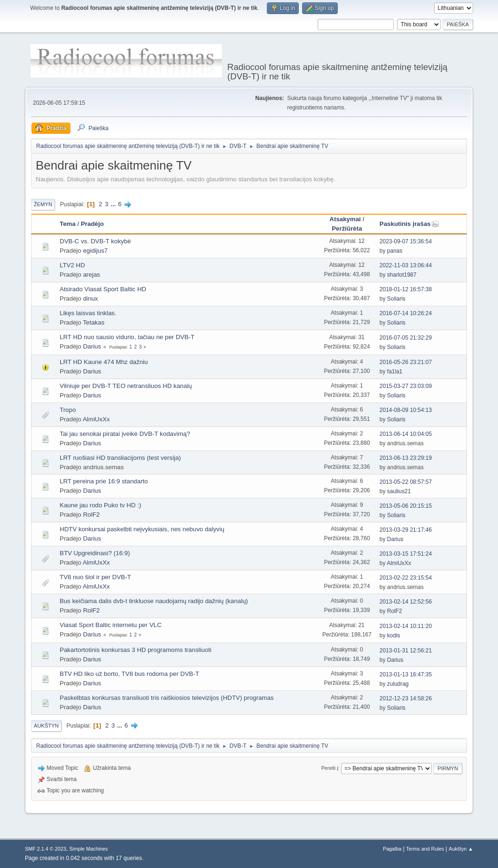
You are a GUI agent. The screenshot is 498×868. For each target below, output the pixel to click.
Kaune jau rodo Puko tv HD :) (100, 505)
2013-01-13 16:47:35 (406, 674)
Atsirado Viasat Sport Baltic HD (103, 289)
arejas (92, 275)
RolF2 (92, 515)
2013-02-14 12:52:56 (406, 602)
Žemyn (43, 204)
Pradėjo (92, 224)
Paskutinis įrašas (409, 224)
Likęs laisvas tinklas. (88, 313)
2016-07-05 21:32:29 (406, 338)
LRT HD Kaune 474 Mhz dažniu (104, 362)
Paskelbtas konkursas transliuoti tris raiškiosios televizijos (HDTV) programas (167, 698)
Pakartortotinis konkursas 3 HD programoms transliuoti (136, 650)
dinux (91, 298)
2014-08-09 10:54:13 (406, 410)
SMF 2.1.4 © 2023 (46, 849)
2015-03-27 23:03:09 (406, 386)
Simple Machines (88, 849)
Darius (92, 346)
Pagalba (392, 849)
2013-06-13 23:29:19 (406, 458)
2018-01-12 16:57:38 (406, 289)
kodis (394, 635)
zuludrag (398, 684)
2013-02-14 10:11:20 (406, 626)
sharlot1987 (402, 275)
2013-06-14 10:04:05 (406, 434)
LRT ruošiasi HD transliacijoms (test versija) (120, 458)
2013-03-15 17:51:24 (406, 554)
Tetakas (93, 322)
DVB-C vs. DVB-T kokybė (95, 241)
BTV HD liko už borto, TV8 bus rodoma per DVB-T (129, 674)
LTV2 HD (72, 265)
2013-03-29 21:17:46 (406, 530)
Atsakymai (345, 219)
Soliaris (396, 299)
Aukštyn (46, 726)
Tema (68, 224)
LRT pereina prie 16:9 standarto (104, 481)
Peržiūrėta (347, 229)
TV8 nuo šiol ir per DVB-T (95, 577)
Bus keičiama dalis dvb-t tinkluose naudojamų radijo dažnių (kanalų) (154, 601)
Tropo (68, 410)
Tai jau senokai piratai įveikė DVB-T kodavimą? (125, 434)
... (114, 204)
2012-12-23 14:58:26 (406, 698)
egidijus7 (96, 251)
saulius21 (399, 491)
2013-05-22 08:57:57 (406, 482)
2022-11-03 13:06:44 (406, 265)
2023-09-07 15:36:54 (406, 241)
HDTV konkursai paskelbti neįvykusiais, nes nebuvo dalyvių (142, 529)
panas (395, 251)
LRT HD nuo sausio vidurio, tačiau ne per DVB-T (127, 337)
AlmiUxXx (96, 419)
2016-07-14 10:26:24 (406, 313)
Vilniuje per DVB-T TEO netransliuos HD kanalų (126, 386)
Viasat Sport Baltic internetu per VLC (111, 625)
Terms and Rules (425, 849)
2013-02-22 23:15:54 (406, 578)
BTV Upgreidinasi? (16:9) (95, 553)
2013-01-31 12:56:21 (406, 651)
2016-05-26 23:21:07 (406, 362)
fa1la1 (395, 372)
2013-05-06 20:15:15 (406, 506)
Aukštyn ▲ (461, 849)
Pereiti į (330, 768)
